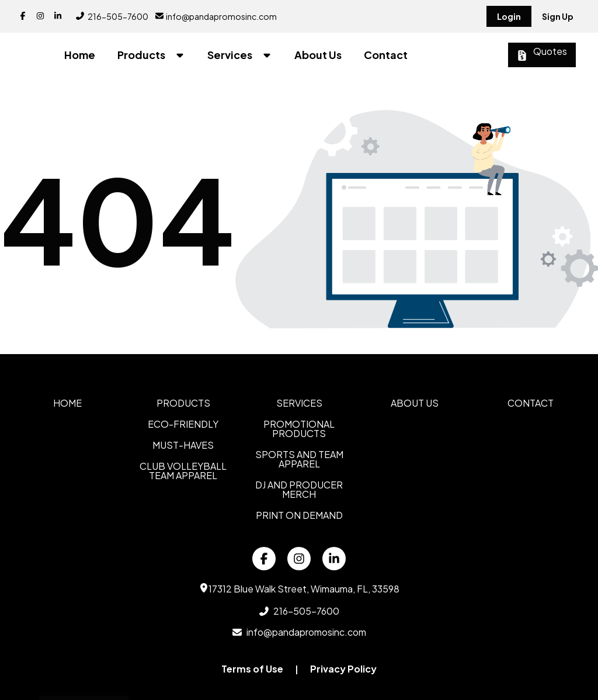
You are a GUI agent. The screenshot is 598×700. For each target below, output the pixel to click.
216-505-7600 (112, 16)
